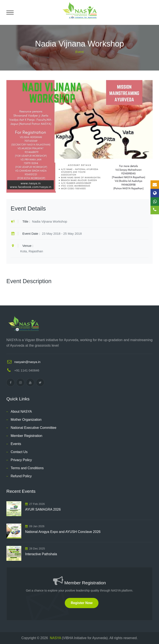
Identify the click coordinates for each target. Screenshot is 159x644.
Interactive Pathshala (41, 554)
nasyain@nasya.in (27, 362)
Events (16, 444)
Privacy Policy (21, 460)
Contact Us (19, 452)
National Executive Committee (33, 428)
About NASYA (21, 412)
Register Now (82, 603)
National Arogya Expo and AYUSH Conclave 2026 (63, 532)
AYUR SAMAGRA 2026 (43, 509)
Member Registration (27, 436)
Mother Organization (26, 420)
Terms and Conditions (27, 468)
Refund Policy (21, 476)
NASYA (55, 638)
